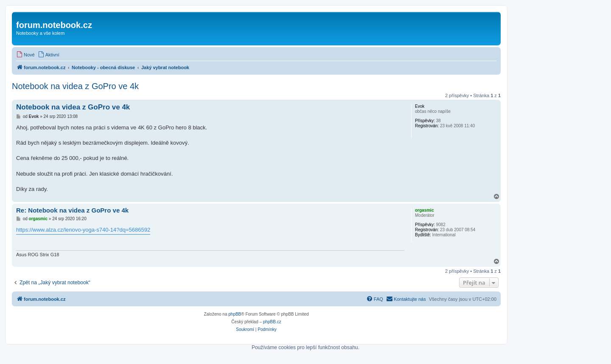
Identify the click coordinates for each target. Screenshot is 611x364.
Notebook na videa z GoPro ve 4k (75, 86)
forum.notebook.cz (54, 25)
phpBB (235, 314)
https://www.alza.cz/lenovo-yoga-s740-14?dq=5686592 (83, 230)
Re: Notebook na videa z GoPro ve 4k (72, 210)
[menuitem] (25, 55)
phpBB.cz (272, 322)
